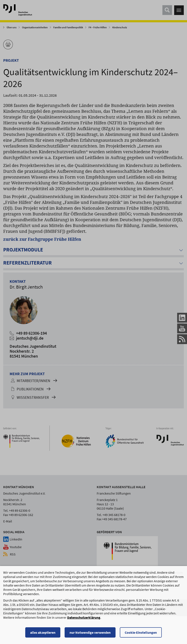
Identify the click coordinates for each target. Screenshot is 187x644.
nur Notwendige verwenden (90, 634)
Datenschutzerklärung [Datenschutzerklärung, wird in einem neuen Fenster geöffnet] (84, 619)
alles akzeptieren (43, 634)
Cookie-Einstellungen (141, 634)
